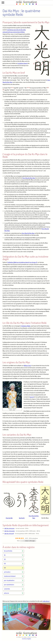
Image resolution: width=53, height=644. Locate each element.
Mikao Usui (27, 366)
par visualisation (9, 580)
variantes (7, 589)
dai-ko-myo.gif (9, 534)
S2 (5, 559)
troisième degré (23, 63)
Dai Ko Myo (45, 518)
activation (7, 572)
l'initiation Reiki (26, 326)
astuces (6, 593)
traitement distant (10, 576)
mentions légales (26, 639)
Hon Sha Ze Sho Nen (29, 178)
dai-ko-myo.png (10, 531)
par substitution (9, 585)
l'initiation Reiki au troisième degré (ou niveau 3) (22, 262)
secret (32, 397)
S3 (5, 564)
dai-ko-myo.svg (9, 528)
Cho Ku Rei (9, 518)
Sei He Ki (22, 518)
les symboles (8, 551)
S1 (5, 555)
